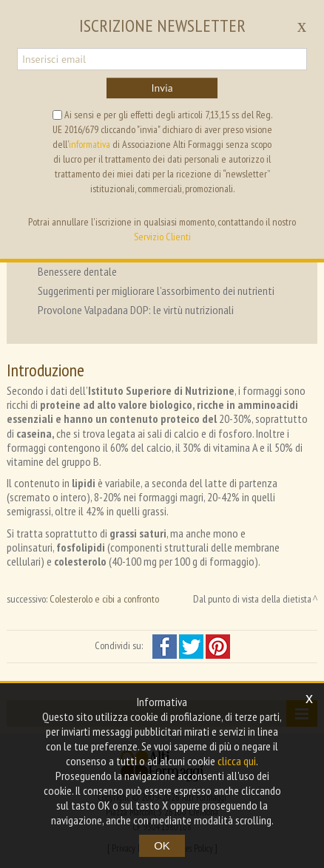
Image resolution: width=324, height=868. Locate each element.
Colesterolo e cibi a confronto (104, 599)
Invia (162, 88)
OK (162, 845)
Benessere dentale (77, 271)
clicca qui (237, 761)
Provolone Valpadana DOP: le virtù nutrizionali (136, 310)
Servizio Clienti (162, 237)
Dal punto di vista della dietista (252, 599)
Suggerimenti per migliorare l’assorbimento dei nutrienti (156, 291)
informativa (90, 144)
